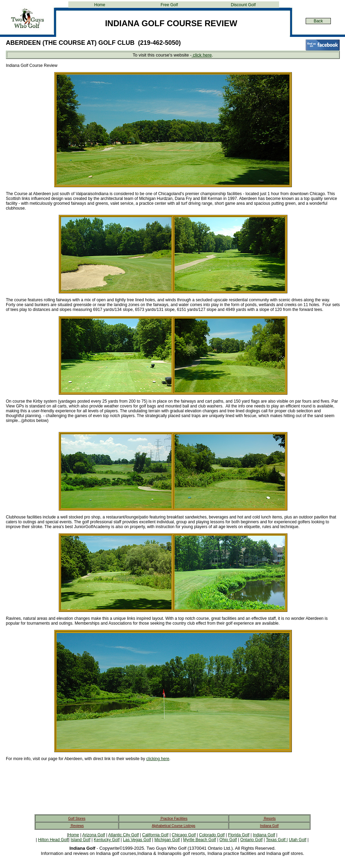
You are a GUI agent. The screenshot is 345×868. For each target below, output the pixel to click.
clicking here (158, 759)
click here (202, 55)
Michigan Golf (167, 840)
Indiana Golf (269, 826)
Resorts (269, 819)
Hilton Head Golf (53, 840)
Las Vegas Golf (137, 840)
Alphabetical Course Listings (174, 826)
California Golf (155, 835)
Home (100, 5)
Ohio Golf (228, 840)
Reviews (77, 826)
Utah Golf (298, 840)
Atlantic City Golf (124, 835)
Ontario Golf (251, 840)
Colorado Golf (212, 835)
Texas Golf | (277, 840)
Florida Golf (239, 835)
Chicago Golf (184, 835)
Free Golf (169, 5)
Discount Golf (243, 5)
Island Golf (81, 840)
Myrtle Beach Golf (200, 840)
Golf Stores (77, 819)
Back (318, 21)
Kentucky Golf (107, 840)
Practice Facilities (174, 819)
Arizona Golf (93, 835)
